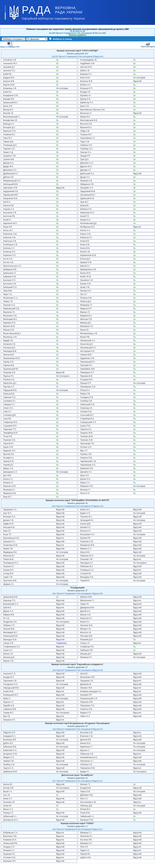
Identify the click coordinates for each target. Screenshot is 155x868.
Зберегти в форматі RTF (10, 45)
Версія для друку (148, 45)
